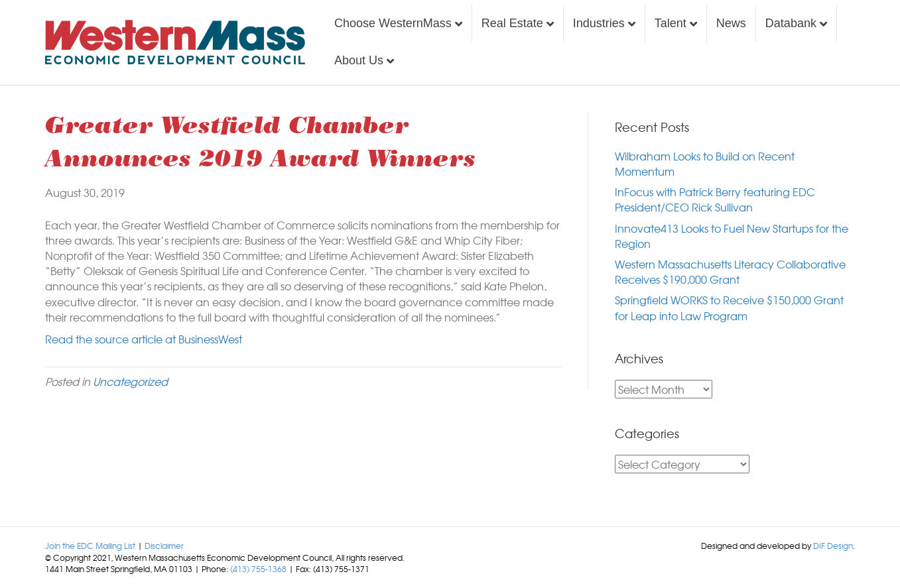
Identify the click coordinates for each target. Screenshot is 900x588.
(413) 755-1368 (258, 569)
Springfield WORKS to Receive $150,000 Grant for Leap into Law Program (729, 307)
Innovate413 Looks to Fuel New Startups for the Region (732, 236)
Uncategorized (130, 381)
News (731, 23)
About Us (359, 60)
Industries (599, 23)
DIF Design (833, 546)
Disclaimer (164, 546)
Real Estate (512, 23)
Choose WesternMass (393, 23)
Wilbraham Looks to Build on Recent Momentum (705, 163)
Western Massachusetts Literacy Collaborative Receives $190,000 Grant (730, 271)
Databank (791, 23)
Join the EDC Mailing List (90, 546)
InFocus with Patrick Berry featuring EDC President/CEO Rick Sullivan (715, 199)
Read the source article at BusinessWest (144, 339)
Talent (671, 23)
